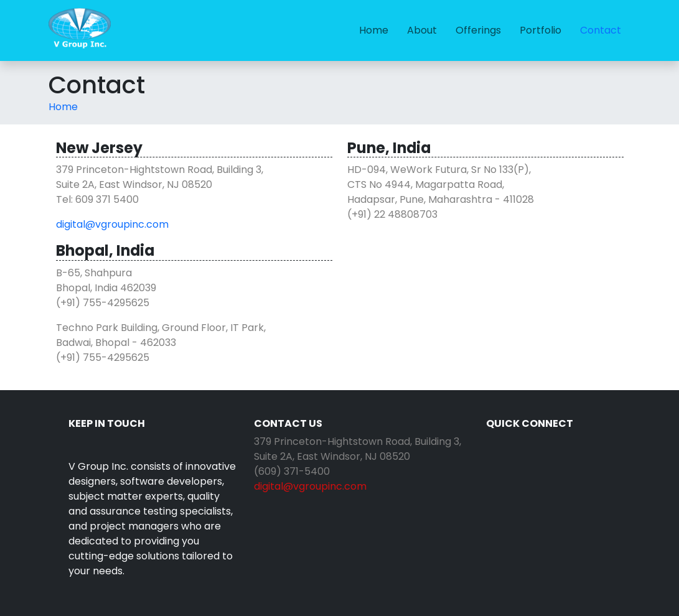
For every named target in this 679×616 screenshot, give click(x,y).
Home (63, 107)
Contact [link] (601, 30)
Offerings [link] (478, 30)
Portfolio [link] (541, 30)
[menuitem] (374, 30)
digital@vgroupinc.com (112, 224)
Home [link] (374, 30)
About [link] (422, 30)
